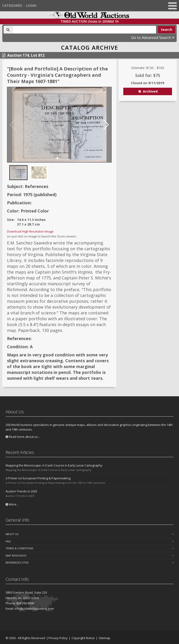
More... (12, 504)
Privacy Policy (58, 638)
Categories (12, 5)
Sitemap (104, 638)
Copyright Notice (83, 638)
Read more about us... (23, 437)
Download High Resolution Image (30, 231)
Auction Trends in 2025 (21, 491)
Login (31, 5)
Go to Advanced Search (153, 38)
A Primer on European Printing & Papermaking (38, 478)
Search (167, 30)
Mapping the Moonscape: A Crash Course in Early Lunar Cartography (54, 465)
